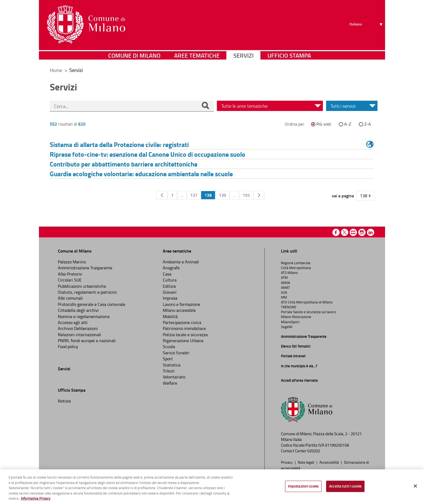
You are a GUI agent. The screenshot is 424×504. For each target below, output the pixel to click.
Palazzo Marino (72, 262)
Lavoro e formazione (181, 304)
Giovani (170, 292)
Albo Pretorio (70, 274)
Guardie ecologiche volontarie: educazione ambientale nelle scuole (141, 174)
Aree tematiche (197, 55)
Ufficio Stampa (289, 55)
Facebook (336, 232)
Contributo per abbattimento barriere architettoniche (124, 164)
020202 (314, 451)
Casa (167, 274)
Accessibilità (329, 462)
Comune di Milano (134, 55)
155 (246, 195)
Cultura (170, 280)
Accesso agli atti (73, 322)
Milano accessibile (179, 310)
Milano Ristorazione (296, 317)
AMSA (286, 283)
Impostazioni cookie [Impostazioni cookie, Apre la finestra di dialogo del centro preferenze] (303, 486)
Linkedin (371, 232)
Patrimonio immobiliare (184, 328)
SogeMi (287, 327)
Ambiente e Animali (181, 262)
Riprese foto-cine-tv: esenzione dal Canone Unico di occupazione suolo (148, 154)
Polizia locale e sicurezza (185, 335)
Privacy (287, 462)
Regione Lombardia (296, 263)
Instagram (362, 232)
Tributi (169, 371)
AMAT (285, 287)
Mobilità (170, 316)
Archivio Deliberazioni (78, 328)
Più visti (324, 124)
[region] (212, 487)
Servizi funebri (176, 353)
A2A (284, 292)
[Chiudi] (415, 486)
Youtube (353, 232)
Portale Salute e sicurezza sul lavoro (309, 312)
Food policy (68, 346)
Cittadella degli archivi (78, 310)
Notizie (64, 401)
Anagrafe (171, 268)
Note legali (306, 462)
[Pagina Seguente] (259, 195)
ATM (284, 277)
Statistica (172, 365)
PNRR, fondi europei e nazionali (87, 341)
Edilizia (169, 286)
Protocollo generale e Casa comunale (92, 304)
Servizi (244, 55)
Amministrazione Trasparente (85, 268)
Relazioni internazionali (79, 335)
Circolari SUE (70, 280)
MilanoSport (290, 322)
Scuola (169, 346)
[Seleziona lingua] (367, 25)
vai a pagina (343, 196)
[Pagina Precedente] (162, 195)
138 (208, 195)
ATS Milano (289, 273)
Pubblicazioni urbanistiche (82, 286)
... (182, 195)
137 (194, 195)
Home (56, 70)
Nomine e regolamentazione (84, 316)
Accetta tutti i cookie (345, 486)
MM (284, 297)
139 (222, 195)
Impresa (170, 298)
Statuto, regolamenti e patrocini (87, 292)
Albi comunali (70, 298)
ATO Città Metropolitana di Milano (307, 302)
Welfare (170, 383)
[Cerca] (205, 106)
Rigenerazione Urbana (183, 341)
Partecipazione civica (182, 322)
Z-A (368, 124)
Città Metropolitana (296, 268)
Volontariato (174, 377)
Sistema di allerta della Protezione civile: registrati (119, 144)
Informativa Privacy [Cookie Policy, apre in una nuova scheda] (36, 498)
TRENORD (289, 307)
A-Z (348, 124)
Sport (168, 359)
